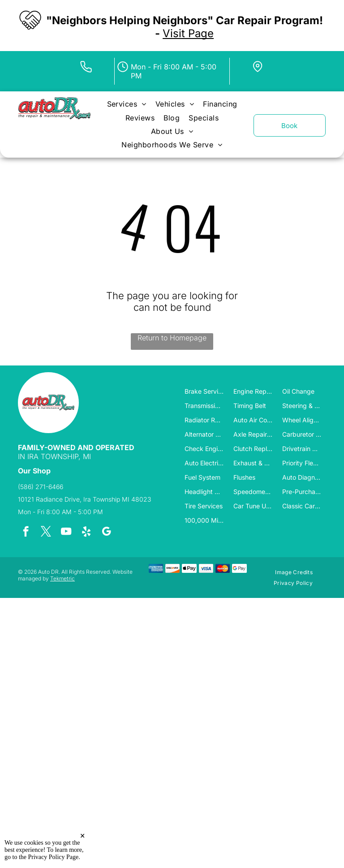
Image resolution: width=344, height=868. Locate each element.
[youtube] (66, 533)
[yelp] (86, 533)
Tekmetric (62, 578)
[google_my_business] (106, 533)
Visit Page (188, 33)
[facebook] (26, 533)
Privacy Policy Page (54, 857)
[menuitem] (127, 104)
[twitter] (46, 533)
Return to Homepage (172, 338)
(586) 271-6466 (41, 487)
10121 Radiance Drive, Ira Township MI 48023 (84, 499)
